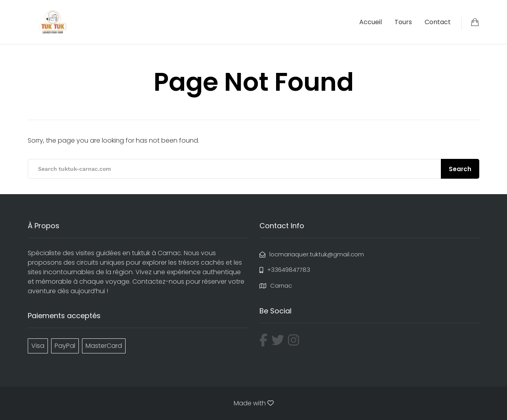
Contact (438, 22)
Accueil (371, 22)
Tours (403, 22)
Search (460, 169)
